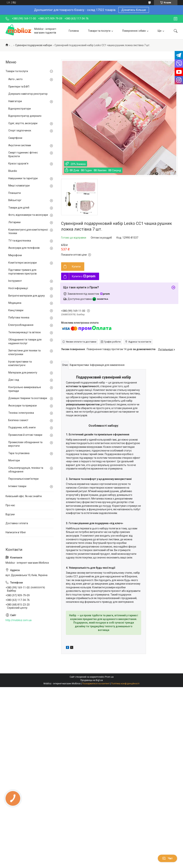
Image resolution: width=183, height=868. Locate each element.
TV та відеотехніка (20, 241)
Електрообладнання (21, 325)
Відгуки (10, 514)
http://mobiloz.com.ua (19, 620)
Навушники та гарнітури (23, 178)
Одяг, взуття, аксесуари (23, 123)
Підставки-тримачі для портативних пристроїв (23, 272)
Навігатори (15, 101)
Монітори (14, 460)
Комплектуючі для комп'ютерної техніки (28, 232)
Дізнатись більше (134, 10)
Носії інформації (18, 288)
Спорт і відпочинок (20, 130)
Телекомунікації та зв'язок (25, 332)
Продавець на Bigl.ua (92, 680)
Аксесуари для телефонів (24, 248)
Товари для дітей (19, 208)
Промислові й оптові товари (25, 435)
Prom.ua (109, 677)
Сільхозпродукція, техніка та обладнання (26, 470)
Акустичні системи (20, 145)
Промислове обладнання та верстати (25, 444)
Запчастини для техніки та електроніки (24, 352)
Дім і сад (14, 380)
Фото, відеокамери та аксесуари (28, 215)
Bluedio (13, 171)
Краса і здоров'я (18, 163)
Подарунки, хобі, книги (22, 427)
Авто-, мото (15, 79)
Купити (76, 267)
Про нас (10, 505)
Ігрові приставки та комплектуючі (20, 363)
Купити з (84, 276)
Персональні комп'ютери (23, 479)
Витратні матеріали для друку (27, 296)
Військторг (15, 200)
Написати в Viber (16, 532)
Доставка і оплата (17, 523)
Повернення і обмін (134, 31)
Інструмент (15, 281)
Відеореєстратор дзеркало (25, 116)
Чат (167, 858)
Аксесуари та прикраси (23, 406)
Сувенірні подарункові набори (34, 45)
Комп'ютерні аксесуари (23, 263)
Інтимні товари (17, 486)
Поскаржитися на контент (96, 684)
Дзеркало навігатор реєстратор (28, 94)
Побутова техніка (19, 318)
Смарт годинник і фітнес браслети (23, 154)
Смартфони (15, 138)
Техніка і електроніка (21, 413)
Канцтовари (16, 310)
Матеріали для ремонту (23, 373)
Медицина (15, 303)
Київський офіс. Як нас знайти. (24, 496)
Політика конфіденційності (125, 684)
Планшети (15, 193)
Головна (74, 31)
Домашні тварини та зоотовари (28, 398)
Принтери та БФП (19, 87)
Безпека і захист (18, 420)
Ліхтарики (14, 222)
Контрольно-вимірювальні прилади (25, 389)
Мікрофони (15, 255)
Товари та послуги (99, 31)
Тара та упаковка (19, 453)
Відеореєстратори (20, 109)
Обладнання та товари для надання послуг (25, 341)
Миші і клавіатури (19, 186)
